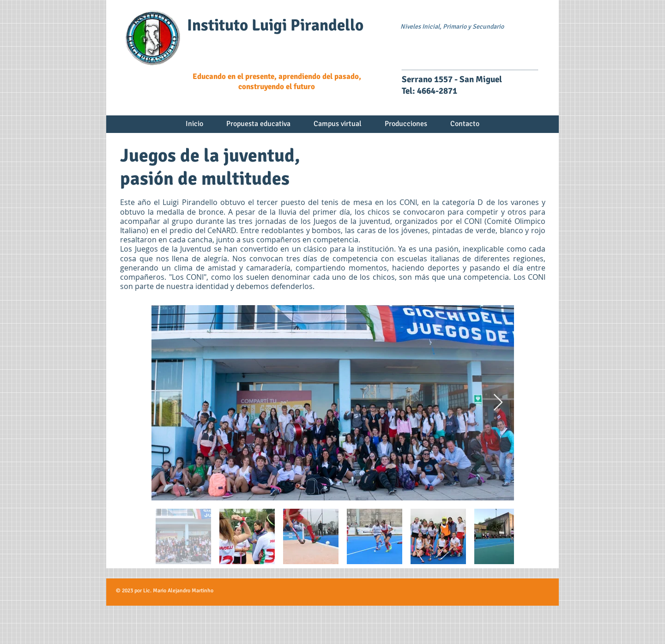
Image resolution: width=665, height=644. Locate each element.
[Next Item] (498, 403)
